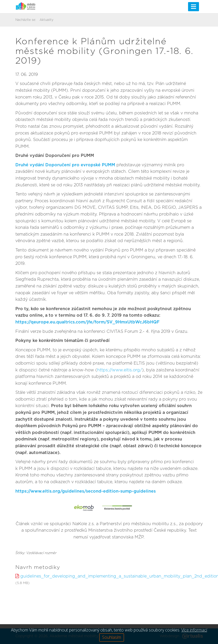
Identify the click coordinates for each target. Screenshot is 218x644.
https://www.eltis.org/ (120, 370)
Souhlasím (112, 637)
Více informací (194, 630)
